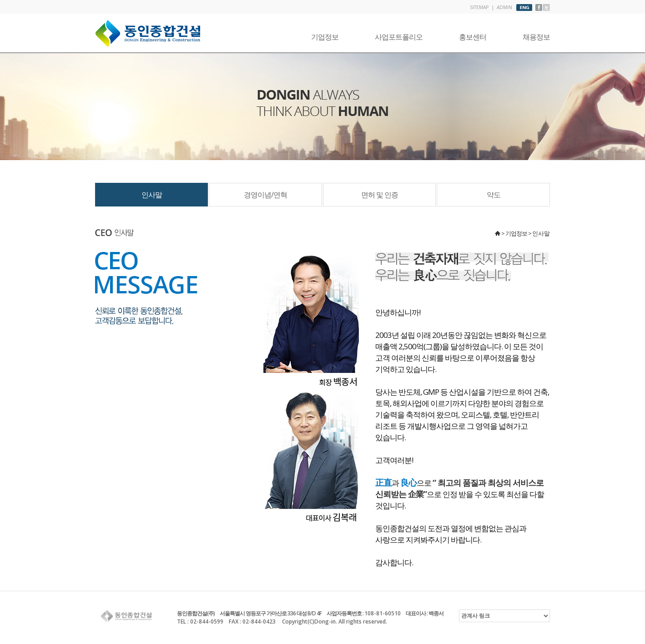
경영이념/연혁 (265, 195)
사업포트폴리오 (399, 37)
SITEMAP (479, 7)
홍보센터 (473, 37)
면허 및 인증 (380, 195)
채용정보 (536, 37)
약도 (494, 195)
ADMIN (504, 7)
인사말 (152, 195)
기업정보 (325, 37)
